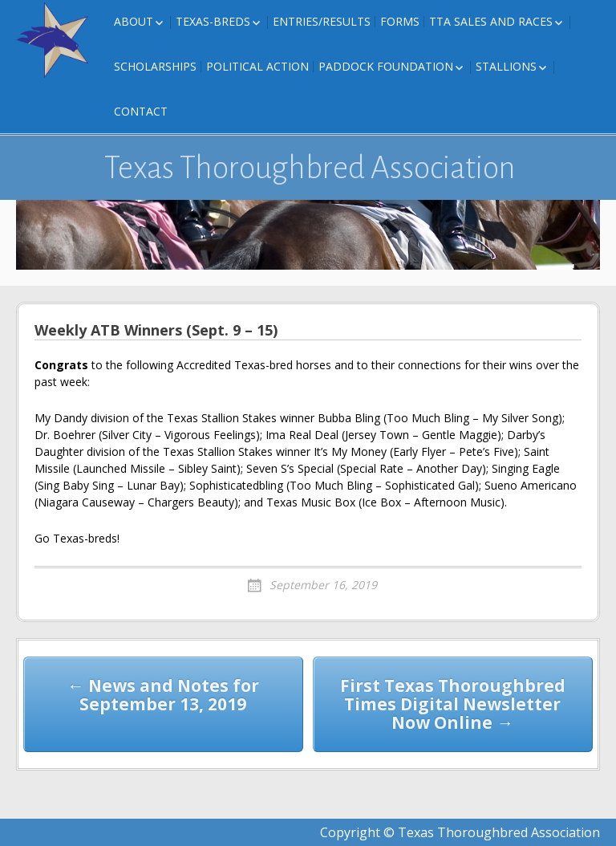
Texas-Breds (213, 21)
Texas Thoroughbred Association (310, 168)
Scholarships (155, 66)
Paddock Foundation (386, 66)
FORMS (400, 21)
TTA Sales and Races (491, 21)
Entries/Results (322, 21)
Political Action (257, 66)
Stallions (506, 66)
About (134, 21)
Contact (141, 111)
